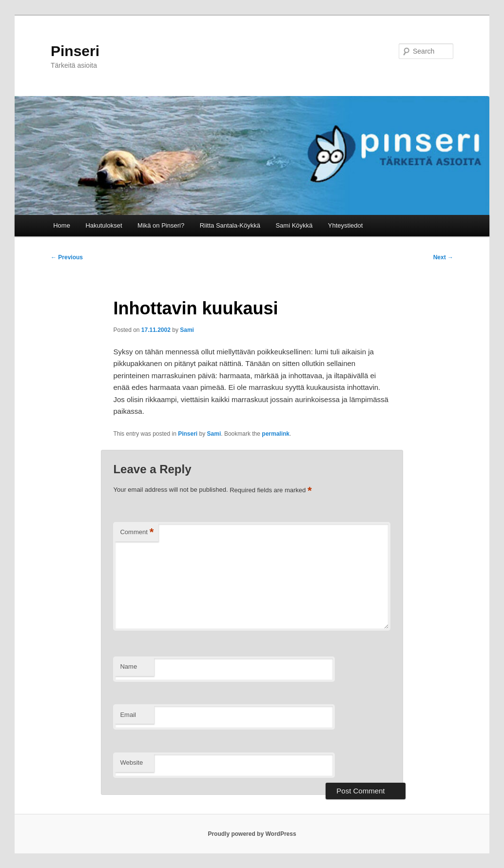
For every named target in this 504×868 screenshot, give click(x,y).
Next (443, 257)
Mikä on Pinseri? (161, 225)
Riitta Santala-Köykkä (230, 225)
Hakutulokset (104, 225)
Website (131, 762)
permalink (276, 434)
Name (128, 666)
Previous (67, 257)
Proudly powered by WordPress (252, 834)
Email (128, 715)
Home (62, 225)
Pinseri (75, 51)
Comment (137, 532)
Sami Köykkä (294, 225)
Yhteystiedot (346, 225)
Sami (187, 330)
